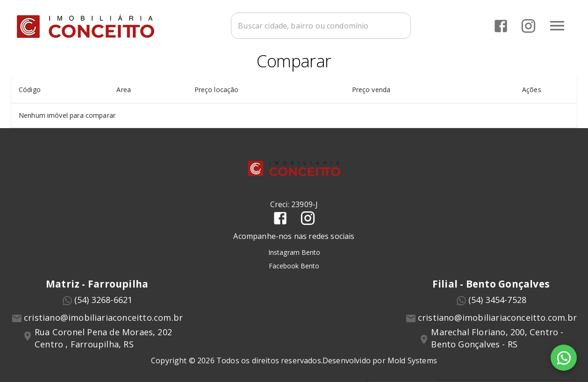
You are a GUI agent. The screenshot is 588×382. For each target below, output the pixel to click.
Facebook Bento (294, 266)
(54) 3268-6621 (104, 300)
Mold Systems (412, 361)
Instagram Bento (294, 253)
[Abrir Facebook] (501, 26)
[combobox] (321, 26)
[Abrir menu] (557, 26)
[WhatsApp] (564, 358)
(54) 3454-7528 (498, 300)
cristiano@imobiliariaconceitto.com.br (103, 317)
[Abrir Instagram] (528, 26)
